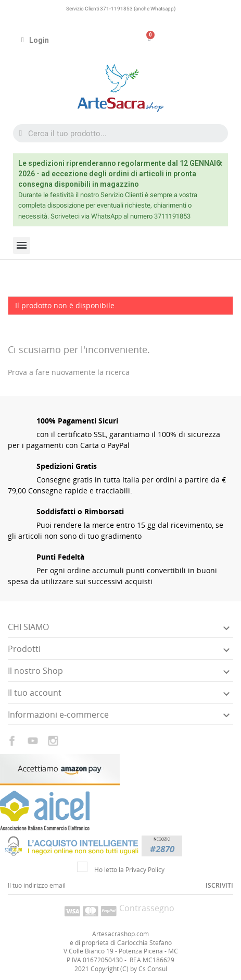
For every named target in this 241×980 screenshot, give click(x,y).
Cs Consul (153, 969)
